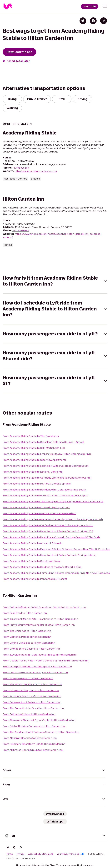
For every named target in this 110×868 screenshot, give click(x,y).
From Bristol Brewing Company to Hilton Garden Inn (34, 726)
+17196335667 (21, 168)
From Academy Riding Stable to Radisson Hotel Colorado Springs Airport (45, 496)
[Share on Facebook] (93, 21)
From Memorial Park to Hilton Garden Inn (27, 637)
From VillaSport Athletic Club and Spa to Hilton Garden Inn (37, 667)
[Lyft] (8, 6)
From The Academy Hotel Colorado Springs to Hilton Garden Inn (41, 732)
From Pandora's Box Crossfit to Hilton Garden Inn (32, 696)
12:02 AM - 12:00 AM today (20, 224)
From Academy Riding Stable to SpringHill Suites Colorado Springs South (46, 466)
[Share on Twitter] (83, 21)
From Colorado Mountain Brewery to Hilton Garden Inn (35, 672)
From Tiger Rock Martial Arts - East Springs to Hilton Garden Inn (40, 619)
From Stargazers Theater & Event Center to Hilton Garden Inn (39, 720)
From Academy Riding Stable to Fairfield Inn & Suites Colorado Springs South (48, 525)
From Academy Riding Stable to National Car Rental (33, 472)
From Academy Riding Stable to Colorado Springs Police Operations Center (47, 478)
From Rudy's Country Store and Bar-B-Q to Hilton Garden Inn (39, 625)
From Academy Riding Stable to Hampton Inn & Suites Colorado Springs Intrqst (49, 555)
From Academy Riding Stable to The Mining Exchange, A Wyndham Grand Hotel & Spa (53, 501)
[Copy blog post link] (104, 21)
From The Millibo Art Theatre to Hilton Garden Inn (32, 684)
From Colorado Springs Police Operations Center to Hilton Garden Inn (44, 607)
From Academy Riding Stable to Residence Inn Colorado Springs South (44, 490)
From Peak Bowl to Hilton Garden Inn (25, 613)
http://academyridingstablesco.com (36, 171)
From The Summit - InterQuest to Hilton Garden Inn (33, 708)
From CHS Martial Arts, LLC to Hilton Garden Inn (31, 690)
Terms (10, 854)
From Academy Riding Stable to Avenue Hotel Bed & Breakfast (39, 513)
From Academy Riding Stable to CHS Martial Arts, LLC (34, 448)
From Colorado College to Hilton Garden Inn (29, 714)
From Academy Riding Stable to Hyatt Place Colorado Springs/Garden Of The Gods (51, 537)
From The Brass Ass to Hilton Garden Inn (27, 631)
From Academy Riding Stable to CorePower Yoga (31, 561)
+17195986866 (21, 230)
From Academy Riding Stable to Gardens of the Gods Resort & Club (42, 567)
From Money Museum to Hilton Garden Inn (28, 678)
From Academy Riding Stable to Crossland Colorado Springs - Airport (43, 442)
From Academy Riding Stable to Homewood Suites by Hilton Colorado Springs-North (53, 519)
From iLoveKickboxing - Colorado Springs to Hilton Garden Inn (40, 655)
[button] (105, 6)
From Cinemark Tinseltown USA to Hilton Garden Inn (34, 744)
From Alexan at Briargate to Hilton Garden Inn (30, 738)
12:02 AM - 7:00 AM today (20, 161)
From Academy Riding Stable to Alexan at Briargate (32, 543)
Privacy (20, 854)
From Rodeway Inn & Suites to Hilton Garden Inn (31, 702)
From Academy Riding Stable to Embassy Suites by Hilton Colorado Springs (47, 454)
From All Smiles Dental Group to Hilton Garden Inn (33, 750)
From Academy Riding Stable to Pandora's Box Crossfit (35, 579)
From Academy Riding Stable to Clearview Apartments (35, 460)
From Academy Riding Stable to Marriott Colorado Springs (37, 484)
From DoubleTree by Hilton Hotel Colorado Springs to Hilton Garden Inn (45, 661)
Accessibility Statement (41, 854)
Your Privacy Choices (70, 854)
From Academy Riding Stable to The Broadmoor (31, 436)
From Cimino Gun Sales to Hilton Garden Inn (29, 643)
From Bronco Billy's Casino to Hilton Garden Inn (31, 649)
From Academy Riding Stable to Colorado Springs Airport (36, 507)
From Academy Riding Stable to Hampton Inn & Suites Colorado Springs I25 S (48, 531)
